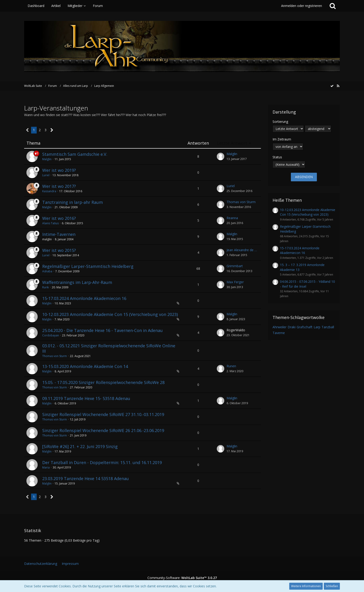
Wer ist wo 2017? (59, 186)
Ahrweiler (279, 327)
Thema (33, 143)
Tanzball (328, 327)
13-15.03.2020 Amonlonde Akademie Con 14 (85, 366)
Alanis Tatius (50, 223)
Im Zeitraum (282, 139)
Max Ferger (235, 282)
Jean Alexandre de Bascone (243, 250)
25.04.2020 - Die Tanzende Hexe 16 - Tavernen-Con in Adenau (102, 330)
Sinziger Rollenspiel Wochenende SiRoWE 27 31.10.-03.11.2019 (103, 414)
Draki (292, 327)
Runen (231, 366)
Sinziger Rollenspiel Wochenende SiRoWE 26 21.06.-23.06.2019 (103, 430)
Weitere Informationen (306, 586)
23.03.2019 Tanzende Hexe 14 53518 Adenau (86, 478)
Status (277, 157)
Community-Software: (182, 578)
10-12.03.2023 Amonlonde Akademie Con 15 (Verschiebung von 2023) (110, 314)
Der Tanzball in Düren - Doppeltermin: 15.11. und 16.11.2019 (102, 462)
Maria (46, 467)
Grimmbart (235, 266)
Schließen (332, 586)
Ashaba (47, 271)
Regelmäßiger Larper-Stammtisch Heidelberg (88, 266)
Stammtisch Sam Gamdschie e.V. (75, 154)
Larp (317, 327)
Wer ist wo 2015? (59, 250)
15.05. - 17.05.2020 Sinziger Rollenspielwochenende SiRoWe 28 (103, 382)
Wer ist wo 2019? (59, 170)
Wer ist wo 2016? (59, 218)
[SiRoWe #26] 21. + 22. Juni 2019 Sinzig (80, 446)
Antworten (198, 143)
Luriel (46, 175)
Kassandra (49, 191)
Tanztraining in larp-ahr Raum (73, 202)
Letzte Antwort (232, 143)
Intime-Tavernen (59, 234)
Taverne (279, 333)
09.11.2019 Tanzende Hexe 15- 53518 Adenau (86, 398)
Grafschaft (305, 327)
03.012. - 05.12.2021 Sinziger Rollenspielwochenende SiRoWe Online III (109, 348)
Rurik (45, 287)
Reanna (232, 218)
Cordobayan (51, 335)
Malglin (47, 159)
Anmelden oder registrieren (302, 6)
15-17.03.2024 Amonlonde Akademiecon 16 (84, 298)
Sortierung (280, 122)
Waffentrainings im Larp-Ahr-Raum (77, 282)
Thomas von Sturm (241, 202)
